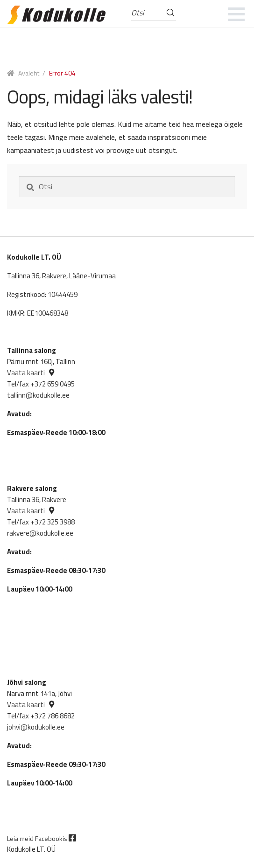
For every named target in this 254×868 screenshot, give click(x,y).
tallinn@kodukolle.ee (38, 395)
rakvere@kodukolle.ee (40, 533)
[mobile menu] (236, 14)
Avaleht (29, 73)
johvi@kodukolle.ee (36, 727)
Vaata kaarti (26, 373)
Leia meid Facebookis (42, 838)
